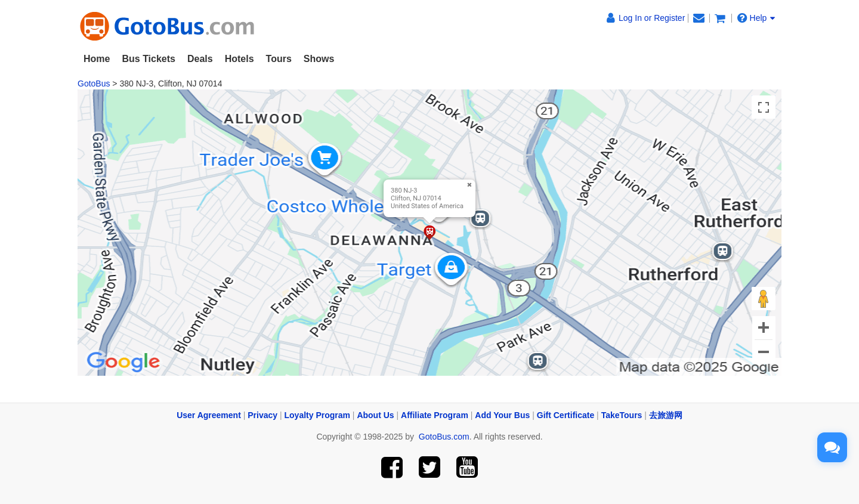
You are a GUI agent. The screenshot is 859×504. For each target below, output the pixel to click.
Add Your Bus (502, 415)
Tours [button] (279, 59)
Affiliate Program (435, 415)
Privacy (262, 415)
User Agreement (209, 415)
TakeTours (622, 415)
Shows (319, 59)
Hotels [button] (240, 59)
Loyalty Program (317, 415)
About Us (375, 415)
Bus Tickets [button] (149, 59)
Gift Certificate (566, 415)
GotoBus (94, 84)
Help (756, 18)
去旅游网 (666, 415)
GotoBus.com (444, 437)
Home (97, 59)
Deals (200, 59)
